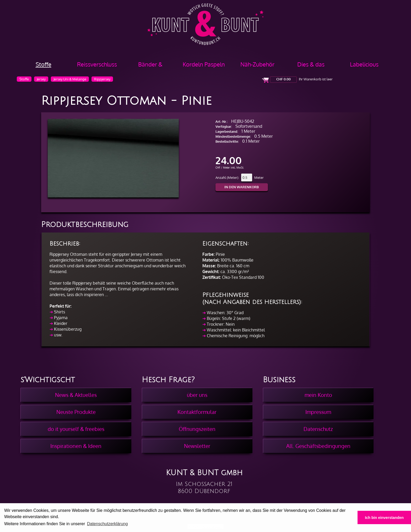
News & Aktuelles (76, 395)
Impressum (318, 412)
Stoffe (44, 64)
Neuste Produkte (76, 412)
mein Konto (318, 395)
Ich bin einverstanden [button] (384, 518)
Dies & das (311, 64)
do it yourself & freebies (76, 429)
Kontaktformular (197, 412)
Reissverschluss (97, 64)
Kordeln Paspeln (204, 64)
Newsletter (197, 446)
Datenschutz (318, 429)
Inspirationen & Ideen (76, 446)
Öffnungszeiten (197, 429)
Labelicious (364, 64)
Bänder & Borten (150, 66)
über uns (197, 395)
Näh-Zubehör (257, 64)
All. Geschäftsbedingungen (318, 446)
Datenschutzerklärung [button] (107, 524)
